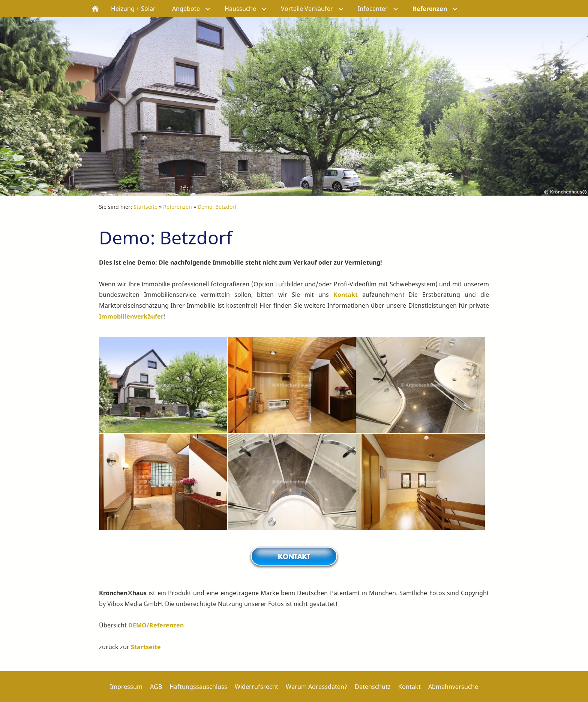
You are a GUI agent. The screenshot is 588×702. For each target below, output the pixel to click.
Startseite (145, 207)
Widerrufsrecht (256, 687)
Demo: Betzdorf (217, 207)
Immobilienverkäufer (131, 316)
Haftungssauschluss (198, 687)
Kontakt (346, 295)
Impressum (126, 687)
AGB (156, 687)
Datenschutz (373, 687)
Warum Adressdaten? (316, 687)
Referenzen (178, 207)
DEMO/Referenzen (156, 625)
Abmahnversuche (453, 687)
